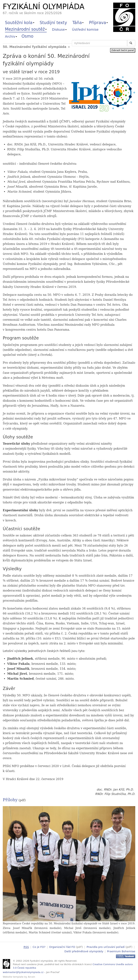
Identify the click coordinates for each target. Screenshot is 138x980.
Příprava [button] (98, 23)
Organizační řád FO (62, 947)
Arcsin (32, 976)
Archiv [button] (11, 36)
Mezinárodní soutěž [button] (26, 29)
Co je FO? (39, 947)
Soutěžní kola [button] (20, 23)
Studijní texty (53, 23)
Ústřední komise (85, 29)
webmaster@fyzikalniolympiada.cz (23, 972)
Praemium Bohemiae (121, 951)
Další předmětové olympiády (84, 951)
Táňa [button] (78, 23)
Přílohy (10, 800)
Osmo (27, 36)
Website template (13, 976)
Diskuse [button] (59, 29)
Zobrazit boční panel (123, 50)
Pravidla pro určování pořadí (106, 947)
